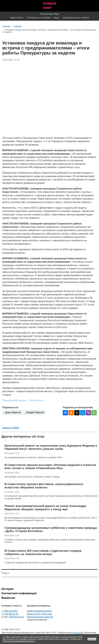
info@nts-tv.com (16, 617)
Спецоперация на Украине (76, 18)
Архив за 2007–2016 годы (39, 614)
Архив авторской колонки (39, 611)
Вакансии (8, 598)
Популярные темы (49, 14)
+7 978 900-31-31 (10, 614)
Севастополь (17, 18)
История (7, 589)
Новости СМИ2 (11, 428)
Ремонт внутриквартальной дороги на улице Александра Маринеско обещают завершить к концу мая (45, 508)
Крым (56, 18)
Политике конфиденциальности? (19, 641)
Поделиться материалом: (78, 407)
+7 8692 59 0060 (10, 611)
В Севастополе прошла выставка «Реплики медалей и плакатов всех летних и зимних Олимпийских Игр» (50, 467)
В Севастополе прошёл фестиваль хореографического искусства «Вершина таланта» (44, 486)
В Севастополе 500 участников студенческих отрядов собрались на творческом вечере (43, 552)
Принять (92, 639)
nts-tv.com (78, 633)
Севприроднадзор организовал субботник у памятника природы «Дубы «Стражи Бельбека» (51, 529)
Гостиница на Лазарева (39, 18)
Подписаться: (11, 407)
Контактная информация (19, 593)
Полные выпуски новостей (40, 617)
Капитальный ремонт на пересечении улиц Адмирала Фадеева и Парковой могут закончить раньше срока (51, 447)
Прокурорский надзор (14, 400)
